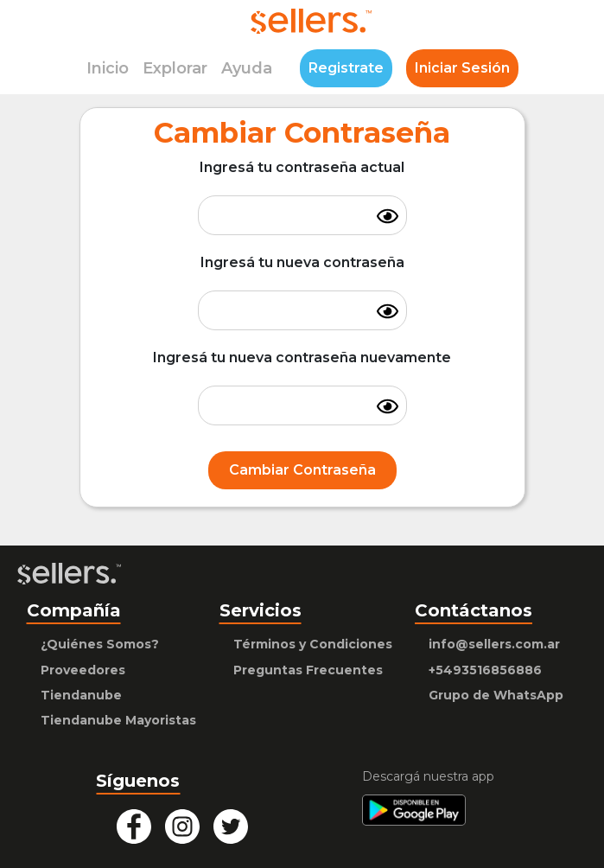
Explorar (175, 68)
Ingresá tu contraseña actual (302, 167)
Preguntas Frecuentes (308, 670)
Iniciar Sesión (462, 68)
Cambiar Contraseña (302, 470)
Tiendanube (81, 695)
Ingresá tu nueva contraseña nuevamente (302, 357)
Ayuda (247, 68)
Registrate (346, 68)
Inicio (108, 68)
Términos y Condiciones (313, 644)
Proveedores (83, 670)
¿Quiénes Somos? (100, 644)
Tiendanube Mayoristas (118, 720)
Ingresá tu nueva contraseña (302, 262)
